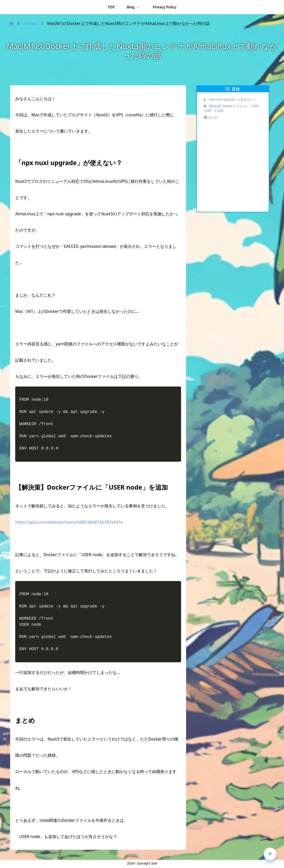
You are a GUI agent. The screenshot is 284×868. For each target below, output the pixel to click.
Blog (134, 7)
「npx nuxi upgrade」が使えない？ (231, 99)
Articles (30, 23)
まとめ (213, 117)
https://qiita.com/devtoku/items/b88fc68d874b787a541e (69, 522)
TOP (111, 7)
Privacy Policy (165, 7)
